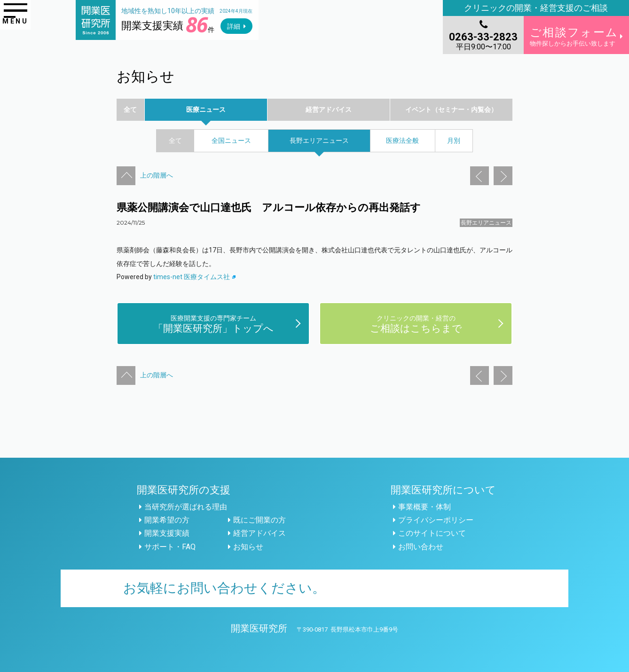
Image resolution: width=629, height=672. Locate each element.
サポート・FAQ (170, 547)
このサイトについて (432, 533)
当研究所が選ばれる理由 (186, 507)
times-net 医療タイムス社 (195, 277)
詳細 (234, 26)
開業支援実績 (167, 533)
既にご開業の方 (259, 520)
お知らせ (248, 547)
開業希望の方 (167, 520)
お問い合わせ (421, 547)
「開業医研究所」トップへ (213, 324)
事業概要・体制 (425, 507)
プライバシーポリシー (436, 520)
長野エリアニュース (486, 223)
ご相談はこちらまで (416, 324)
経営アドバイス (259, 533)
